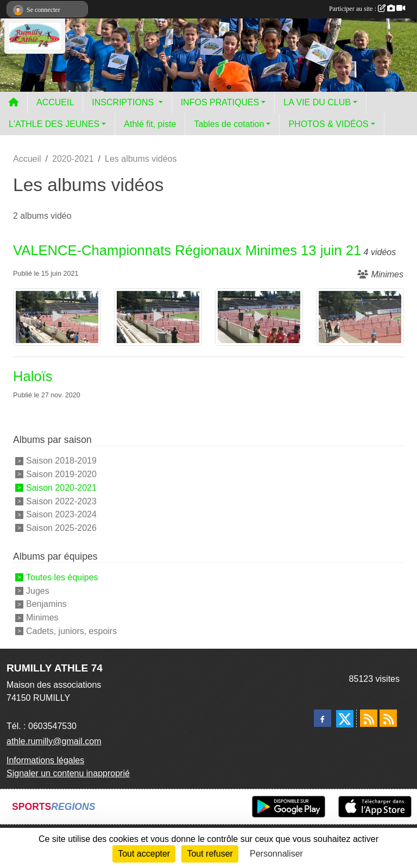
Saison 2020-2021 (61, 488)
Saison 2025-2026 (61, 528)
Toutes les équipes (62, 577)
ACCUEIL (55, 102)
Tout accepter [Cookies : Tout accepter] (144, 854)
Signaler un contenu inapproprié (68, 773)
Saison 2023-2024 (61, 514)
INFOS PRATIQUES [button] (220, 102)
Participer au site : (367, 9)
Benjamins (46, 604)
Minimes (42, 617)
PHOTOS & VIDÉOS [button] (328, 124)
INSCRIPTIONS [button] (124, 102)
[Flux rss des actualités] (369, 718)
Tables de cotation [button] (229, 124)
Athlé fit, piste (150, 124)
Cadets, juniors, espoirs (71, 631)
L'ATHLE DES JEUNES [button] (54, 124)
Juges (38, 590)
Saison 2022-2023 (61, 501)
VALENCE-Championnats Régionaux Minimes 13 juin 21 (187, 250)
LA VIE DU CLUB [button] (317, 102)
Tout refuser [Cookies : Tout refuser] (210, 854)
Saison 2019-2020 (61, 474)
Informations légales (45, 760)
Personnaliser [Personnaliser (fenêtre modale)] (276, 854)
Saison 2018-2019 (61, 461)
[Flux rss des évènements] (388, 718)
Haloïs (33, 376)
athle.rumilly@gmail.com (54, 741)
